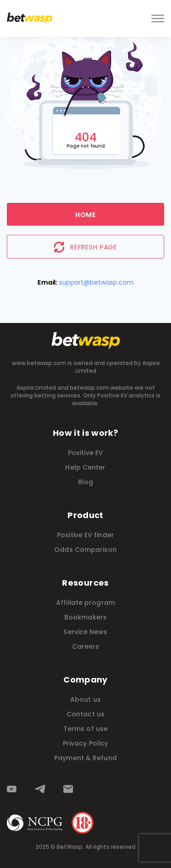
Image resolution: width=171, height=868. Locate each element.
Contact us (85, 714)
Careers (86, 646)
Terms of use (85, 729)
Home (85, 215)
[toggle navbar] (158, 19)
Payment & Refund (85, 758)
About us (85, 699)
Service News (85, 632)
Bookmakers (85, 617)
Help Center (85, 467)
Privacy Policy (85, 743)
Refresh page (85, 247)
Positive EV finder (85, 535)
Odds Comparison (85, 550)
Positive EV (85, 453)
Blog (85, 482)
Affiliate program (85, 603)
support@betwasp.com (96, 282)
